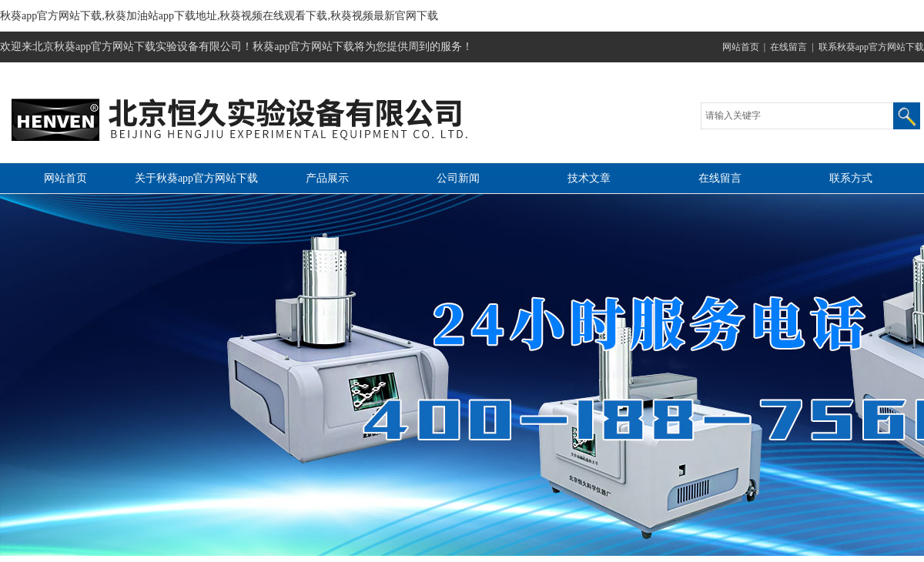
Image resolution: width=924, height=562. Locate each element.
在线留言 (788, 47)
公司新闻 (458, 178)
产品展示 (327, 178)
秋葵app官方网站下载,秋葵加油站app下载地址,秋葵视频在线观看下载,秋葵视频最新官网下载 (219, 16)
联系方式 (851, 178)
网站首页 (741, 47)
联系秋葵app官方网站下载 (871, 47)
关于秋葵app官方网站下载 (196, 178)
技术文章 (589, 178)
